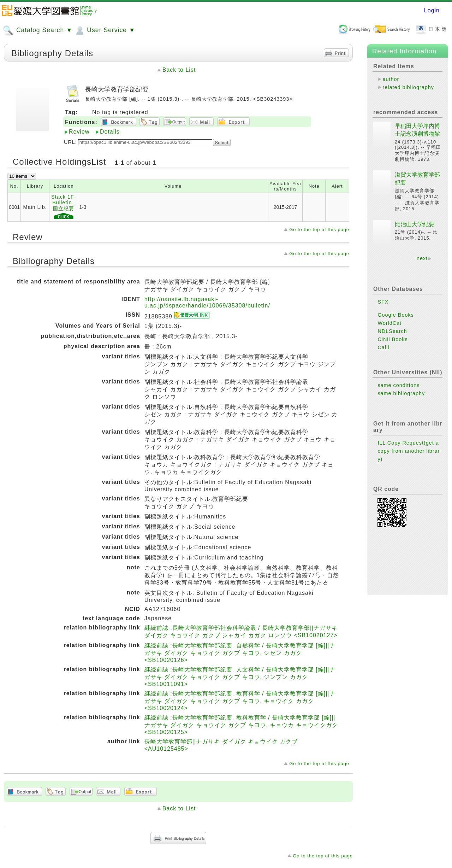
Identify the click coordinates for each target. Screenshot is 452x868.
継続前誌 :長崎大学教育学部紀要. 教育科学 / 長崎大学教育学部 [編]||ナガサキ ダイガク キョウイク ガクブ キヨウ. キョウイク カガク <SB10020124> (240, 701)
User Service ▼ (105, 30)
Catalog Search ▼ (38, 30)
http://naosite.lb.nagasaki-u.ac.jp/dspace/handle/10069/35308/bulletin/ (207, 302)
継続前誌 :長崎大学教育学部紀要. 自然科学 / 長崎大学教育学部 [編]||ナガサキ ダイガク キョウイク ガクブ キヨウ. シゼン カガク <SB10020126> (240, 653)
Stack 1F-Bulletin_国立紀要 (64, 207)
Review (79, 132)
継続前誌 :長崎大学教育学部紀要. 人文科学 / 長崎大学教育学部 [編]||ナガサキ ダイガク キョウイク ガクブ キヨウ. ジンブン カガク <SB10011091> (240, 677)
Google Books (395, 315)
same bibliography (401, 393)
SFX (383, 302)
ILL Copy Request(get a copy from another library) (409, 451)
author (391, 79)
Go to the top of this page (319, 230)
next (422, 258)
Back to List (179, 70)
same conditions (399, 385)
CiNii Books (392, 339)
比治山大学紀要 (415, 224)
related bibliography (408, 87)
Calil (383, 347)
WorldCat (389, 323)
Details (110, 132)
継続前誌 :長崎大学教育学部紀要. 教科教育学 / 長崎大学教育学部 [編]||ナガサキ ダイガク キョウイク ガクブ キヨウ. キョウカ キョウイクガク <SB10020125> (241, 725)
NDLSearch (392, 331)
